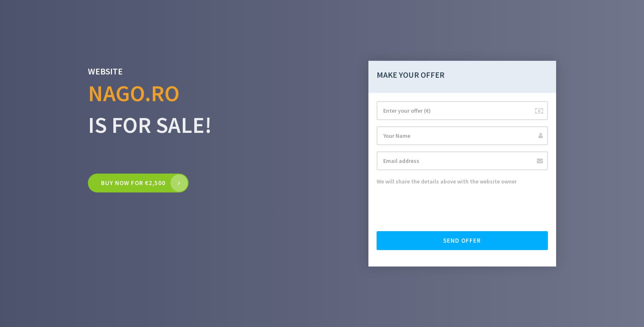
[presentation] (439, 209)
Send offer (462, 240)
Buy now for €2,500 (133, 183)
